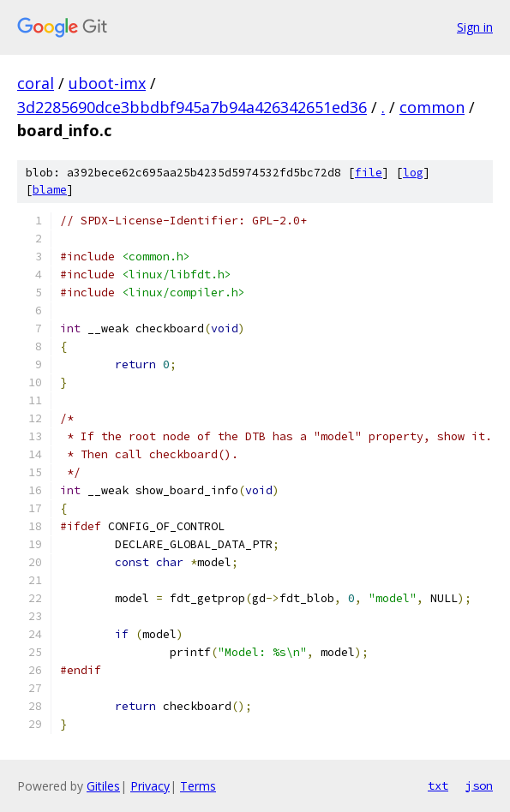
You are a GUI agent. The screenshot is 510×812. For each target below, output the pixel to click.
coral (36, 83)
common (432, 107)
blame (50, 190)
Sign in (475, 27)
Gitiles (103, 786)
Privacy (150, 786)
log (413, 173)
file (369, 173)
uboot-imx (107, 83)
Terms (198, 786)
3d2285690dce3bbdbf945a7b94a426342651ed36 (192, 107)
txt (438, 785)
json (479, 785)
